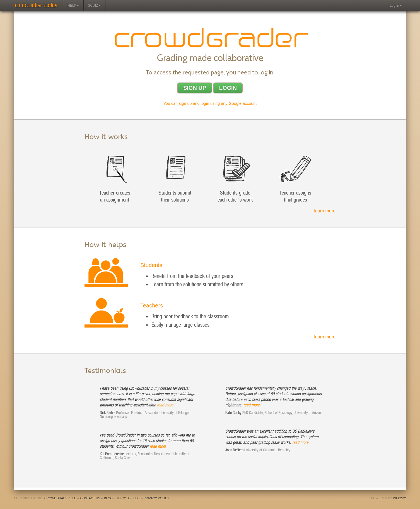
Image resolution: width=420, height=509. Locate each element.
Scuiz (94, 6)
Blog (108, 498)
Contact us (90, 498)
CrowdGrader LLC (60, 498)
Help (73, 6)
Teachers (152, 306)
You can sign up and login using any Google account (210, 103)
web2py (400, 498)
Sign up (195, 88)
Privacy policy (156, 498)
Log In (396, 6)
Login (228, 88)
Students (151, 265)
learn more (325, 211)
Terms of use (128, 498)
